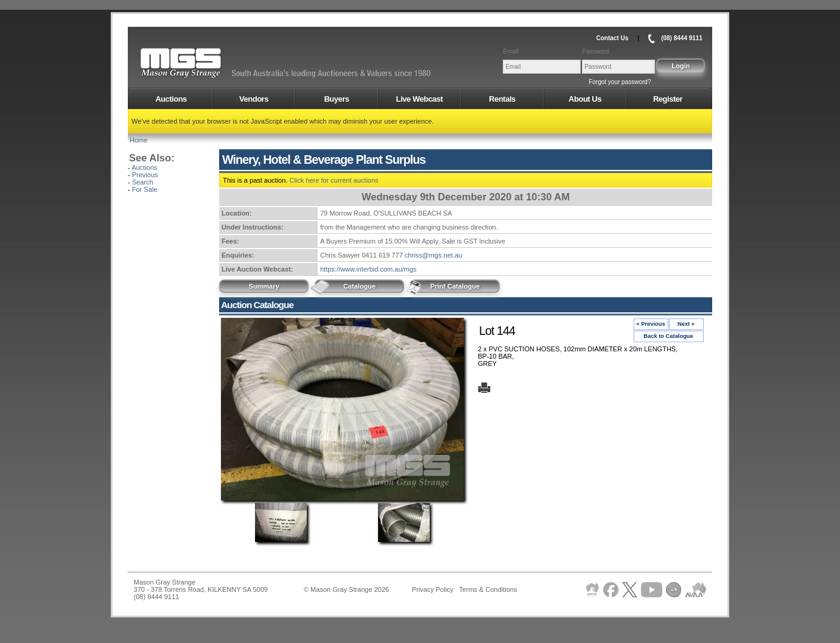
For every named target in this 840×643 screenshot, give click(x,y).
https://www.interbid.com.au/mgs (368, 269)
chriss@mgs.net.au (433, 255)
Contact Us (612, 38)
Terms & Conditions (488, 589)
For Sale (145, 189)
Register (668, 99)
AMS (211, 63)
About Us (585, 99)
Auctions (171, 99)
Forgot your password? (620, 82)
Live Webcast (420, 99)
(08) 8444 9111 (682, 38)
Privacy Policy (433, 589)
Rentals (502, 99)
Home (138, 140)
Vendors (254, 99)
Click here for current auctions (334, 180)
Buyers (336, 99)
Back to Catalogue (668, 336)
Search (143, 182)
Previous (145, 175)
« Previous (650, 324)
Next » (686, 324)
